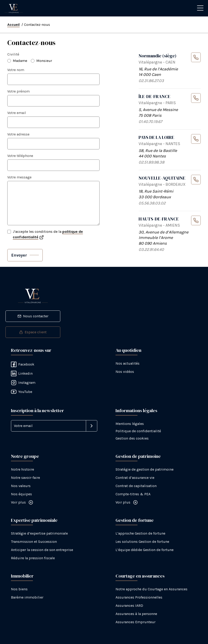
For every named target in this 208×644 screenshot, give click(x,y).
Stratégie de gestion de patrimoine (145, 469)
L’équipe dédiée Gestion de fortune (145, 550)
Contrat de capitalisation (136, 486)
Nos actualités (128, 363)
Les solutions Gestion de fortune (142, 542)
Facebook (23, 364)
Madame (20, 61)
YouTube (22, 392)
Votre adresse (18, 134)
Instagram (23, 383)
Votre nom (16, 70)
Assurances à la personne (136, 614)
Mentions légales (130, 424)
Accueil (13, 25)
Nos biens (19, 589)
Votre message (19, 177)
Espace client (33, 332)
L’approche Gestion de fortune (140, 533)
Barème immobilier (27, 597)
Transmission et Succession (34, 542)
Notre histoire (22, 469)
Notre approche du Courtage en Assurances (151, 589)
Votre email (17, 113)
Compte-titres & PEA (133, 494)
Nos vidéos (125, 372)
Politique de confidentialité (138, 431)
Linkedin (22, 374)
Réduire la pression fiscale (33, 558)
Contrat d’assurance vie (135, 478)
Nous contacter (33, 316)
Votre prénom (18, 91)
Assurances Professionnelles (139, 597)
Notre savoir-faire (25, 478)
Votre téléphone (20, 156)
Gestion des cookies (132, 438)
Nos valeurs (21, 486)
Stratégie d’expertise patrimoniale (39, 533)
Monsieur (44, 61)
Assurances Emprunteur (136, 622)
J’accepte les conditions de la (48, 234)
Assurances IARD (129, 606)
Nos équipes (21, 494)
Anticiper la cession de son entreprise (42, 550)
